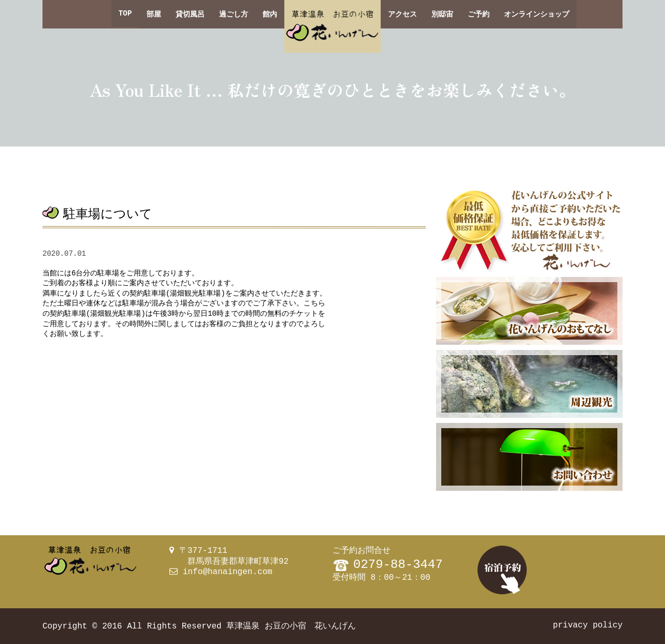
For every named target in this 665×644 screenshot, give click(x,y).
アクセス (402, 14)
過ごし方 (234, 14)
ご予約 (479, 14)
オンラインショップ (537, 14)
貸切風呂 (190, 14)
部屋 (154, 14)
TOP (125, 14)
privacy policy (588, 625)
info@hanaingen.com (228, 572)
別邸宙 (442, 14)
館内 (270, 14)
